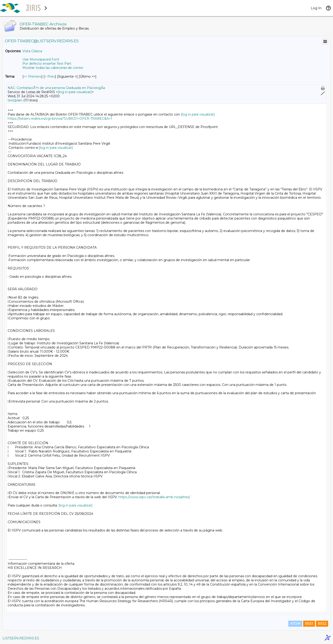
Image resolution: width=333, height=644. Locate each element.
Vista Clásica (32, 51)
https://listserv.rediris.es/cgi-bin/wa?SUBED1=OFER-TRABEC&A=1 (60, 119)
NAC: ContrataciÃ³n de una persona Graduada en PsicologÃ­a (56, 88)
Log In (316, 8)
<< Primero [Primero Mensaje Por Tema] (32, 76)
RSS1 (309, 624)
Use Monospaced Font (41, 59)
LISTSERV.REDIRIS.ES (21, 638)
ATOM (295, 624)
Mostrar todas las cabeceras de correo (53, 68)
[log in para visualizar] (75, 92)
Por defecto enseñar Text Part (47, 64)
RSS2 (322, 624)
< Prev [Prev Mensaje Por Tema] (50, 76)
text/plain (15, 100)
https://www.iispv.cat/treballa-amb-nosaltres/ (154, 497)
